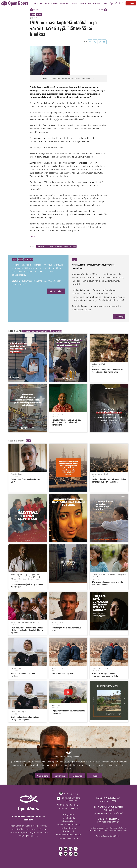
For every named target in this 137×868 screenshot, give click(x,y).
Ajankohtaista (65, 3)
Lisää (106, 3)
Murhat (66, 246)
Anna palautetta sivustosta (68, 835)
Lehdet (94, 474)
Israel (124, 575)
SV (111, 3)
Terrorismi (73, 246)
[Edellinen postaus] (106, 10)
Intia (12, 577)
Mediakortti (68, 831)
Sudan (37, 579)
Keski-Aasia (102, 364)
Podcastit (14, 474)
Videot (53, 705)
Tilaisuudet (83, 3)
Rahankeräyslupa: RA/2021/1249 (108, 836)
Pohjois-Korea (22, 579)
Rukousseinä (94, 776)
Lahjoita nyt (119, 317)
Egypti (33, 15)
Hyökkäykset (41, 246)
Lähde (32, 236)
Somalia (60, 415)
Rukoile (56, 3)
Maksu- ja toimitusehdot (69, 825)
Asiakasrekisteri (69, 821)
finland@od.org (71, 793)
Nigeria (36, 577)
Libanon (104, 577)
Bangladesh (102, 575)
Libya (31, 577)
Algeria (27, 575)
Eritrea (38, 575)
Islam (51, 246)
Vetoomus (48, 3)
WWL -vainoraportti (95, 3)
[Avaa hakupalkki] (123, 3)
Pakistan (13, 579)
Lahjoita (131, 3)
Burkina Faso (111, 575)
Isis (47, 246)
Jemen (21, 577)
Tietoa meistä (39, 3)
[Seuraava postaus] (31, 10)
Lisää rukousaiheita (56, 291)
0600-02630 (108, 810)
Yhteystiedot (69, 815)
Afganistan (20, 575)
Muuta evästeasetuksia (69, 838)
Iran (16, 577)
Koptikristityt (58, 246)
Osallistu (74, 3)
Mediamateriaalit (69, 828)
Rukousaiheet (77, 776)
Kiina (26, 577)
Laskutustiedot (69, 818)
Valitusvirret (29, 260)
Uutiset (39, 15)
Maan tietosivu (43, 776)
